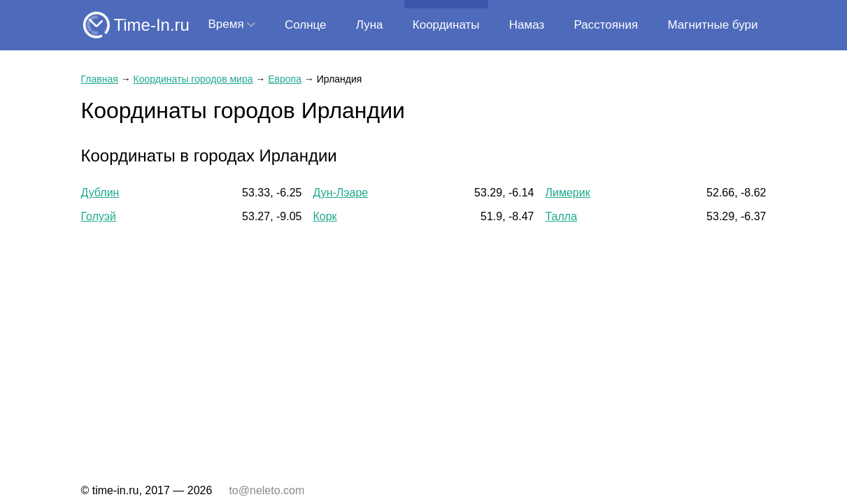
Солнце (306, 25)
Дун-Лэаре (341, 193)
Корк (325, 216)
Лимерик (568, 193)
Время (226, 24)
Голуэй (99, 216)
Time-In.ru (152, 25)
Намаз (527, 25)
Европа (285, 79)
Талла (562, 216)
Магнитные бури (712, 25)
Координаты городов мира (193, 79)
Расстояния (606, 25)
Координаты (446, 25)
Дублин (100, 193)
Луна (370, 25)
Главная (100, 79)
